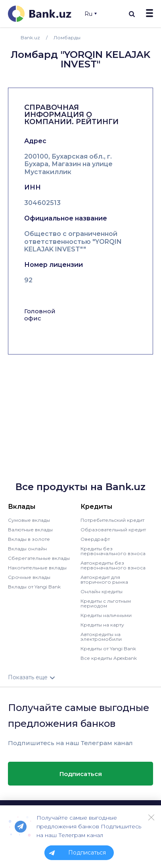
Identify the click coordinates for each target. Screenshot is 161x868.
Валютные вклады (30, 530)
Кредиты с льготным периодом (106, 603)
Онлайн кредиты (102, 591)
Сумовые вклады (29, 520)
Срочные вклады (29, 577)
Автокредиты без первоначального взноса (113, 565)
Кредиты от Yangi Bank (108, 649)
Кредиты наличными (106, 615)
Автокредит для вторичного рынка (104, 580)
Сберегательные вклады (39, 558)
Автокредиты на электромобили (101, 637)
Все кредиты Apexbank (109, 658)
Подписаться (81, 774)
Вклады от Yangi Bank (34, 587)
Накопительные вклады (37, 568)
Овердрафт (95, 539)
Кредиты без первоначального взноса (113, 551)
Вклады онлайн (27, 549)
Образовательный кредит (113, 530)
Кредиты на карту (102, 625)
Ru (91, 14)
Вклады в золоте (29, 539)
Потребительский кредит (112, 520)
